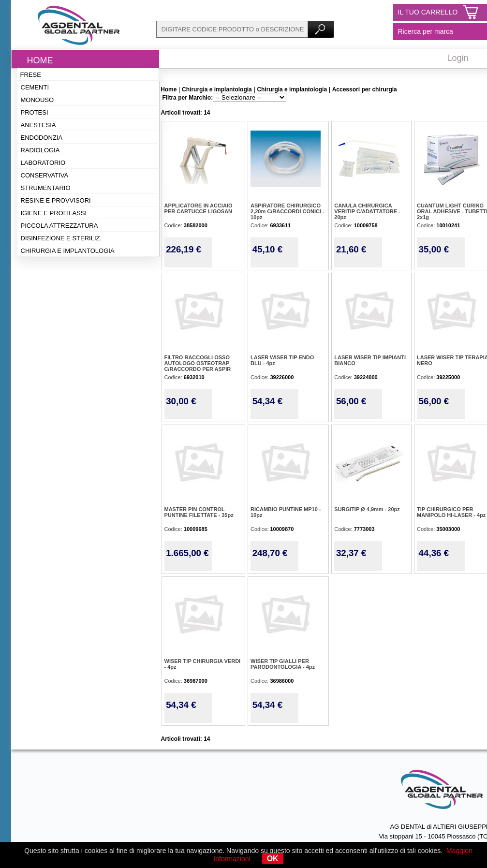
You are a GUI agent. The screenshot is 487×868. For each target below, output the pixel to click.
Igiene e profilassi (54, 213)
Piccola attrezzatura (59, 226)
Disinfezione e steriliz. (61, 238)
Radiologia (40, 150)
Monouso (37, 100)
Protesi (35, 112)
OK (273, 859)
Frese (31, 75)
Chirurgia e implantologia (68, 251)
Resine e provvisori (56, 200)
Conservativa (45, 175)
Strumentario (46, 188)
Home (40, 60)
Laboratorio (43, 163)
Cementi (35, 87)
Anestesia (38, 125)
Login (458, 58)
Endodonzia (42, 138)
